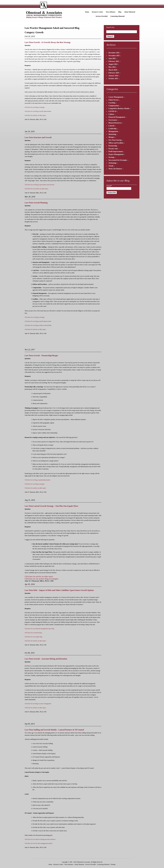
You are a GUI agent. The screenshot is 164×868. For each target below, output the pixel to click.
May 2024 (112, 67)
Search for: (110, 27)
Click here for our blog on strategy (35, 107)
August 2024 (113, 64)
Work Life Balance (115, 169)
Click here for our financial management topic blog (39, 629)
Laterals (111, 126)
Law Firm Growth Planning (36, 203)
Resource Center (98, 12)
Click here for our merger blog (34, 637)
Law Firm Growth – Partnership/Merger (41, 356)
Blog (120, 12)
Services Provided (102, 16)
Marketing (112, 134)
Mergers (112, 137)
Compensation (114, 106)
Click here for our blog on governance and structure (40, 185)
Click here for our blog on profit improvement (38, 111)
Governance (113, 120)
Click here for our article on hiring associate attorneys (40, 839)
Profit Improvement (116, 152)
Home (87, 12)
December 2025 (114, 53)
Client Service (113, 100)
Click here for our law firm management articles (39, 843)
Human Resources (115, 123)
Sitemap (113, 864)
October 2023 (113, 79)
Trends (111, 166)
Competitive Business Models (119, 109)
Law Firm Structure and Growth (38, 137)
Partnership (113, 146)
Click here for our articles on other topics (37, 189)
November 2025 (114, 56)
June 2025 (112, 58)
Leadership (113, 129)
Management (113, 131)
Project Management (116, 154)
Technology (113, 163)
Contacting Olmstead (117, 16)
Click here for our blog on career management (38, 704)
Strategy (112, 157)
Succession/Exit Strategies (118, 160)
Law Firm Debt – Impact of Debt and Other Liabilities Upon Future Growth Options (59, 590)
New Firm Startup (115, 140)
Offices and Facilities (116, 143)
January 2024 (113, 76)
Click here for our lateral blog (33, 633)
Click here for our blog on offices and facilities (38, 325)
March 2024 (113, 70)
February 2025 (114, 61)
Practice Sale (113, 149)
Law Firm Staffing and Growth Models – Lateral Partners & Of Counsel (54, 730)
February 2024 (114, 73)
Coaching (112, 103)
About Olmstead (130, 12)
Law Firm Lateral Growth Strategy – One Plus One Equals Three (51, 506)
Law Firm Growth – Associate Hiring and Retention (46, 659)
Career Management (116, 97)
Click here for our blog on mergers (35, 484)
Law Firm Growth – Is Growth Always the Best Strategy (48, 42)
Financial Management (117, 117)
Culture (111, 114)
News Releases (111, 12)
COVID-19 (112, 111)
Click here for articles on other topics (35, 115)
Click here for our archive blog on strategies (42, 579)
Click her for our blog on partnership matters (38, 480)
